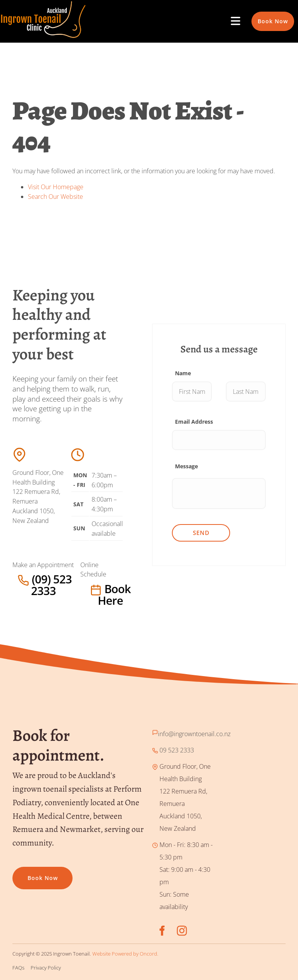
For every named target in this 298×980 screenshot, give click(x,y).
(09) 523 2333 (32, 579)
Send (201, 533)
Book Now (267, 16)
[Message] (219, 493)
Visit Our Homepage (56, 187)
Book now (28, 873)
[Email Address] (219, 440)
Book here (96, 589)
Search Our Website (55, 197)
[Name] (192, 392)
